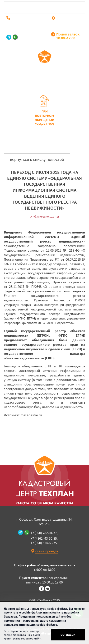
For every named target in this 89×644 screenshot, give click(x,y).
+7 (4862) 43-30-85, (26, 18)
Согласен (68, 635)
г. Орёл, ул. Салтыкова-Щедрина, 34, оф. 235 (67, 23)
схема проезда (47, 551)
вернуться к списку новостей (37, 159)
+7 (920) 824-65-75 (26, 21)
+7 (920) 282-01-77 (33, 37)
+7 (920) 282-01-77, (44, 533)
